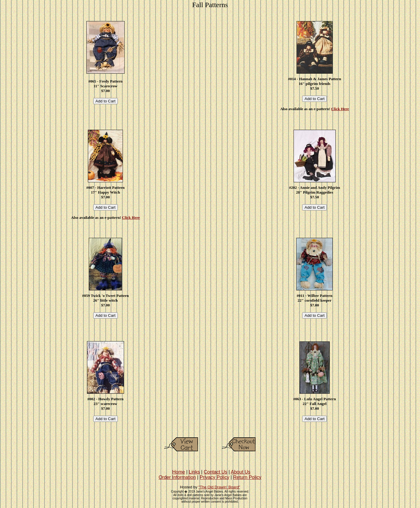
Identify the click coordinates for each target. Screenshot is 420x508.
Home (179, 472)
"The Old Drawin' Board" (219, 487)
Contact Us (215, 472)
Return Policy (247, 477)
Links (194, 472)
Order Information (177, 477)
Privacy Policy (215, 477)
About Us (241, 472)
